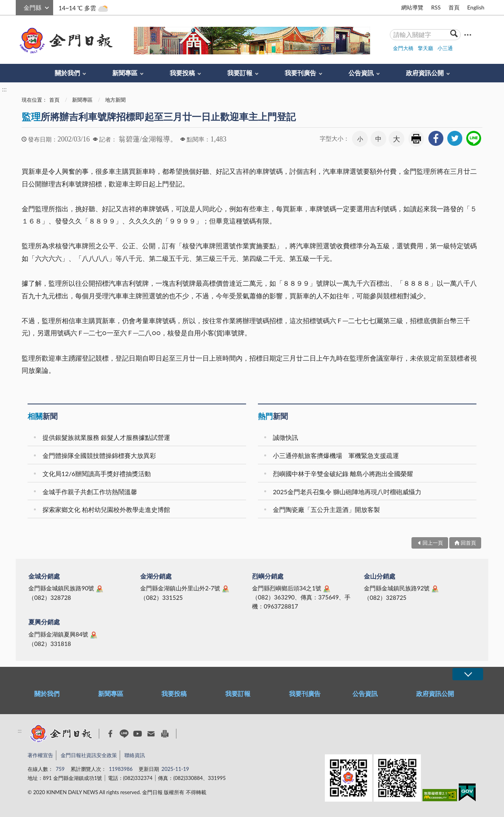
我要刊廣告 (300, 73)
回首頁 (468, 543)
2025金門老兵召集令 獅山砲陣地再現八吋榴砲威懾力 (347, 492)
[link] (436, 138)
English (476, 7)
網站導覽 (412, 7)
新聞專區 (125, 73)
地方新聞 (115, 100)
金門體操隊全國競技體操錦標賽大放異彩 (99, 455)
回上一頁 (433, 543)
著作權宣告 (40, 755)
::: (20, 7)
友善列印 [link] (416, 139)
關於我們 (67, 73)
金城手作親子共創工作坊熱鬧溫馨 (90, 492)
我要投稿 (182, 73)
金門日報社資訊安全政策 (89, 755)
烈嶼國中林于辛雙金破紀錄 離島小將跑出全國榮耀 (343, 474)
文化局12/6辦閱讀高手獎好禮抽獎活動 (97, 474)
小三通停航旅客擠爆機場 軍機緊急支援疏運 (336, 455)
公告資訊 (361, 73)
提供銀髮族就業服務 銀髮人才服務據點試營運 (106, 437)
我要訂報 (240, 73)
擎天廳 (425, 48)
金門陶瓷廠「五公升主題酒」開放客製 (326, 509)
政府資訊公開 (425, 73)
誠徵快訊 (285, 437)
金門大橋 (403, 48)
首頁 (454, 7)
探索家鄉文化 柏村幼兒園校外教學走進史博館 (106, 509)
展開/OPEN (468, 674)
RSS (436, 7)
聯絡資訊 (135, 755)
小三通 (445, 48)
